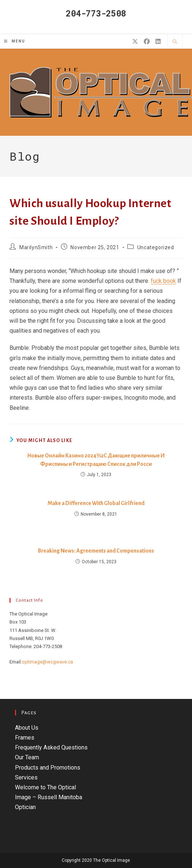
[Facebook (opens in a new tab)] (147, 42)
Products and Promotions (48, 768)
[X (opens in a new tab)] (135, 42)
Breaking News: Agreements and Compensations (96, 551)
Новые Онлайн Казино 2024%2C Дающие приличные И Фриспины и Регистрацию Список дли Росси (96, 460)
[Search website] (175, 42)
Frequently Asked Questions (51, 747)
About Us (27, 728)
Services (26, 777)
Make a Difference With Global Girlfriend (96, 503)
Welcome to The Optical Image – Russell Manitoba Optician (49, 797)
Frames (25, 738)
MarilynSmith (36, 247)
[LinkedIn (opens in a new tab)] (158, 42)
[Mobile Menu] (15, 41)
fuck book (163, 281)
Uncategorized (156, 247)
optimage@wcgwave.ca (47, 662)
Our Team (27, 757)
